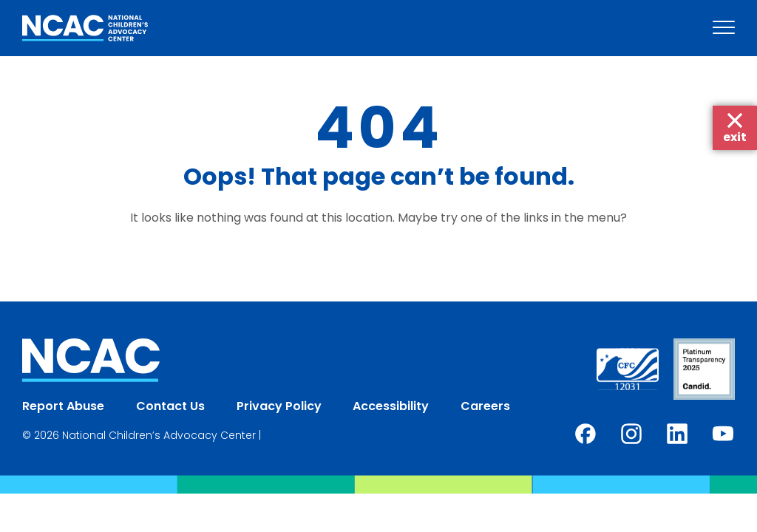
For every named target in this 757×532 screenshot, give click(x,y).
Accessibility (391, 406)
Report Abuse (63, 406)
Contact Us (170, 406)
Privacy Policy (279, 406)
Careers (485, 406)
